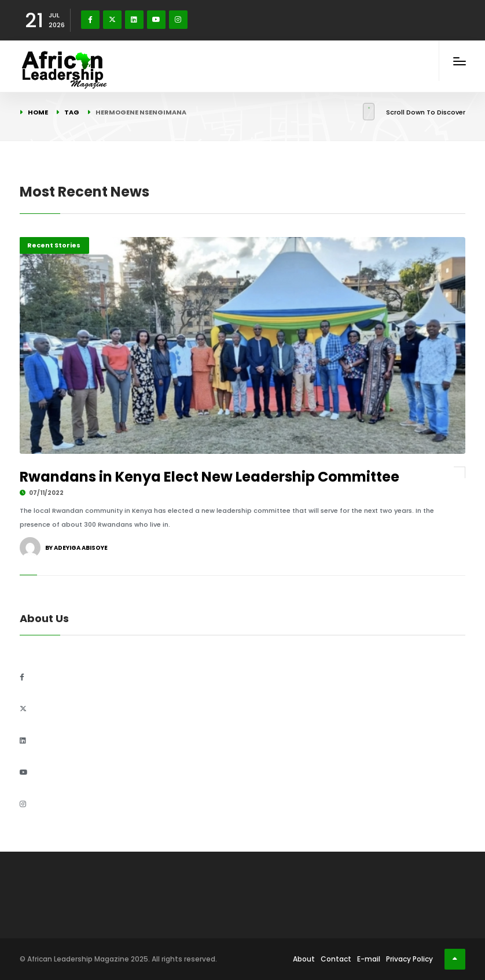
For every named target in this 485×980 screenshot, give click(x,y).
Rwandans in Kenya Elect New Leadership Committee (210, 477)
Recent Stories (54, 245)
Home (38, 112)
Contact (336, 959)
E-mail (369, 959)
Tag (72, 112)
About (304, 959)
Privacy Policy (409, 959)
